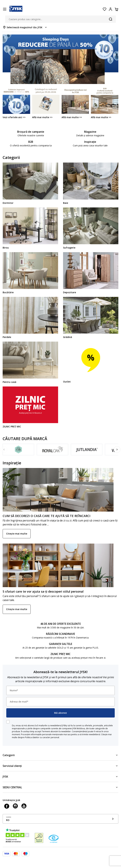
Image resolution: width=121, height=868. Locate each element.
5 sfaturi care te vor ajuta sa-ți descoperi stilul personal (43, 591)
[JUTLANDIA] (87, 450)
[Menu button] (5, 9)
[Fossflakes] (18, 450)
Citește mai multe (17, 534)
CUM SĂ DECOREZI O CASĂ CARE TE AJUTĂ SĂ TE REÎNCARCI (47, 516)
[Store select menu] (25, 27)
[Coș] (116, 9)
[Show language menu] (61, 819)
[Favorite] (104, 9)
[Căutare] (111, 19)
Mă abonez (61, 713)
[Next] (117, 450)
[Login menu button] (110, 9)
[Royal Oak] (52, 450)
